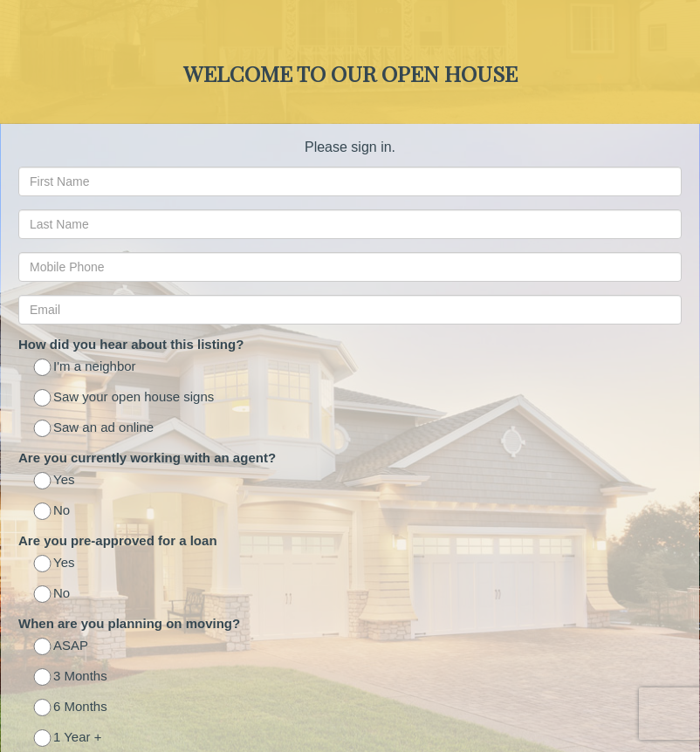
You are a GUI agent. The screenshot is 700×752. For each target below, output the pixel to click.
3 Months (72, 677)
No (53, 512)
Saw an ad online (95, 429)
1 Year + (69, 738)
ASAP (62, 647)
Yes (55, 481)
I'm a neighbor (86, 368)
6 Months (72, 708)
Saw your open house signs (125, 398)
